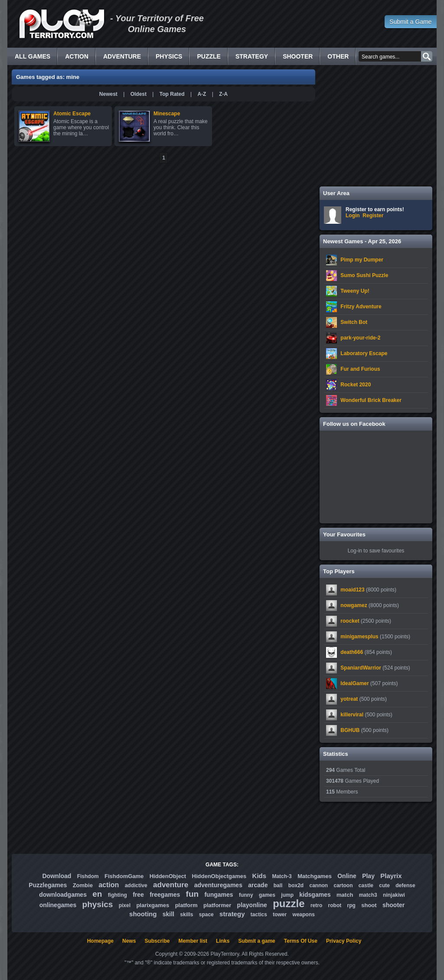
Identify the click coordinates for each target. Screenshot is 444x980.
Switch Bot (354, 322)
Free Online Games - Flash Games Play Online (62, 24)
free (138, 895)
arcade (258, 885)
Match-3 (282, 876)
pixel (125, 905)
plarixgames (153, 905)
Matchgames (315, 876)
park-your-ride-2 (360, 338)
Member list (193, 941)
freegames (165, 895)
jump (287, 895)
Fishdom (88, 876)
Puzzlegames (48, 885)
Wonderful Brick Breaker (371, 400)
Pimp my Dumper (362, 260)
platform (186, 905)
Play (368, 876)
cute (384, 885)
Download (57, 876)
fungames (219, 895)
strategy (232, 914)
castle (366, 885)
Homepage (100, 941)
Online (347, 876)
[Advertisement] (376, 126)
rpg (351, 905)
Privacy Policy (344, 941)
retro (316, 905)
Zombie (83, 885)
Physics (169, 56)
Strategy (252, 56)
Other (338, 56)
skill (168, 914)
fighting (118, 895)
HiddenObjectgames (219, 876)
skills (186, 915)
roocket (350, 621)
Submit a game (256, 941)
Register (373, 216)
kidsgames (315, 895)
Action (77, 56)
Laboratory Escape (364, 353)
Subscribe (157, 941)
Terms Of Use (301, 941)
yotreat (349, 699)
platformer (217, 905)
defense (405, 885)
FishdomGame (124, 876)
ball (278, 885)
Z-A (223, 94)
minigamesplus (359, 637)
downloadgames (63, 895)
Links (223, 941)
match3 (368, 895)
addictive (136, 885)
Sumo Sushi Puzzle (364, 275)
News (129, 941)
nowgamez (354, 605)
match (345, 895)
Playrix (391, 876)
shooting (143, 914)
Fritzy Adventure (361, 307)
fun (193, 894)
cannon (318, 885)
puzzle (289, 903)
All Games (33, 56)
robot (335, 905)
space (206, 915)
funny (246, 895)
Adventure (122, 56)
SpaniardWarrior (361, 668)
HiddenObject (168, 876)
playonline (252, 905)
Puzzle (209, 56)
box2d (296, 885)
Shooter (298, 56)
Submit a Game (410, 22)
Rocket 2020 (356, 385)
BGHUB (350, 730)
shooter (393, 905)
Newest (108, 94)
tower (280, 915)
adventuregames (218, 885)
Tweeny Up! (355, 291)
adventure (171, 885)
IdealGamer (354, 683)
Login (353, 216)
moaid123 (352, 590)
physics (98, 904)
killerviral (352, 715)
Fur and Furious (360, 369)
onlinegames (58, 905)
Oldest (139, 94)
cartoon (343, 885)
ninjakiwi (394, 895)
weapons (304, 915)
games (267, 895)
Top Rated (172, 94)
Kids (260, 876)
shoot (369, 905)
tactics (259, 915)
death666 (352, 652)
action (109, 885)
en (97, 894)
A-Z (202, 94)
